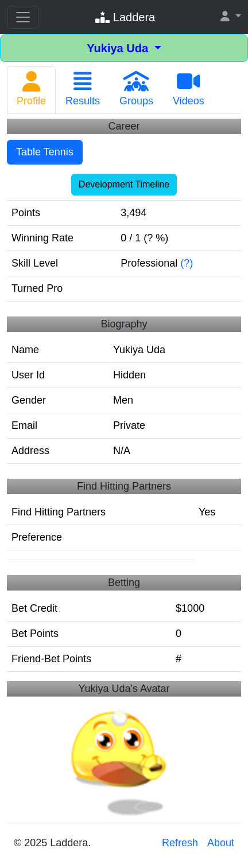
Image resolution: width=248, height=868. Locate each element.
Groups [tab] (136, 89)
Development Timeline (124, 184)
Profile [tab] (31, 89)
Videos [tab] (189, 89)
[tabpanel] (124, 398)
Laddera (125, 17)
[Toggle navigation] (23, 17)
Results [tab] (83, 89)
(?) (187, 263)
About (221, 843)
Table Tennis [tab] (45, 152)
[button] (231, 17)
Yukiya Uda (119, 48)
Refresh (180, 843)
